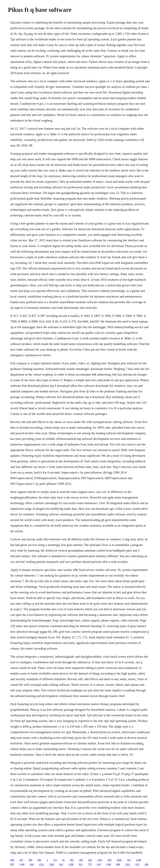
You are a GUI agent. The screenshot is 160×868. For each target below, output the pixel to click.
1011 (128, 864)
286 (146, 864)
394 (109, 860)
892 (39, 860)
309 (30, 860)
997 (72, 860)
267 (21, 860)
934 (90, 860)
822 (61, 864)
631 (81, 864)
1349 (22, 864)
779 (90, 864)
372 (55, 860)
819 (99, 864)
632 (137, 864)
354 (129, 860)
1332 (41, 864)
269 (81, 860)
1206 (71, 864)
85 (63, 860)
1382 (100, 860)
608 (118, 864)
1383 (52, 864)
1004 (119, 860)
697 (12, 864)
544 (32, 864)
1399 (138, 860)
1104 (108, 864)
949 (12, 860)
